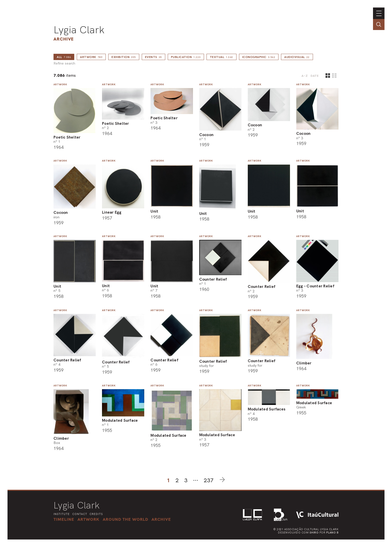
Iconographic (259, 57)
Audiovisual (297, 57)
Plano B (332, 532)
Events (153, 57)
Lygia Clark (79, 30)
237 (209, 480)
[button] (125, 519)
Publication (186, 57)
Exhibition (124, 57)
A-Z (305, 76)
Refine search (64, 63)
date (315, 76)
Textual (221, 57)
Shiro (314, 532)
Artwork (91, 57)
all (64, 57)
